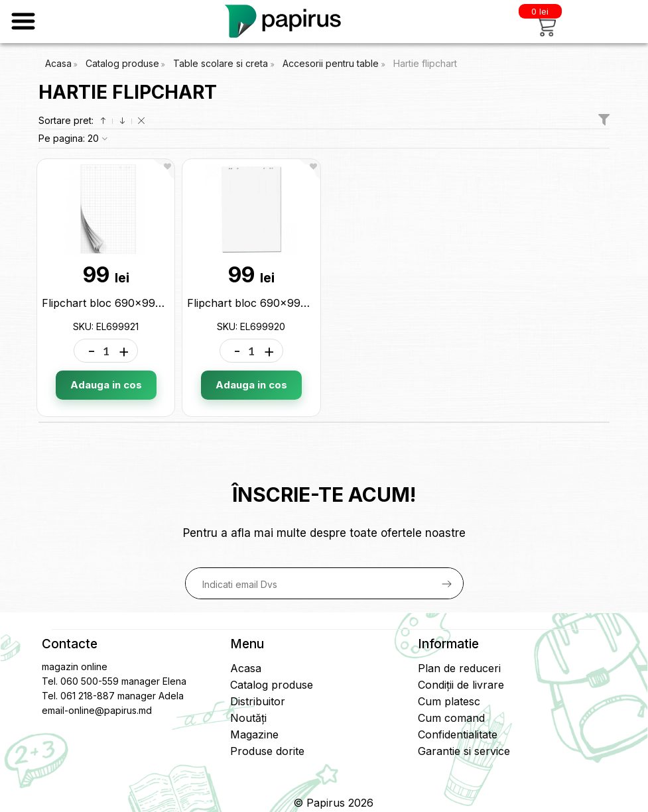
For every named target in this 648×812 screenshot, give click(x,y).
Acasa (58, 63)
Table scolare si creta (222, 63)
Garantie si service (464, 751)
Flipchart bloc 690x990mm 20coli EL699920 (300, 303)
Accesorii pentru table (332, 63)
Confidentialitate (458, 734)
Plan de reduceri (459, 668)
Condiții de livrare (461, 685)
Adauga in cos (106, 385)
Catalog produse (122, 63)
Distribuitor (258, 701)
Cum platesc (449, 701)
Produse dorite (267, 751)
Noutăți (248, 718)
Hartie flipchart (425, 63)
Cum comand (451, 718)
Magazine (254, 734)
